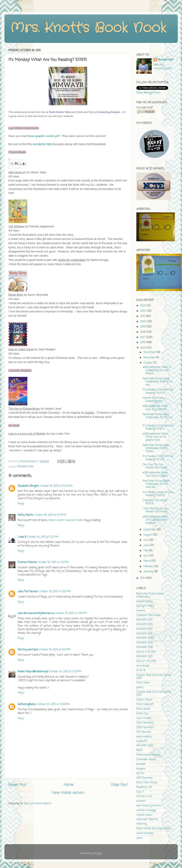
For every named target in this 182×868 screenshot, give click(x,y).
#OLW (140, 773)
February (149, 566)
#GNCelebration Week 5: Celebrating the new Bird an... (157, 370)
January (149, 572)
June (147, 545)
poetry (140, 687)
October (148, 363)
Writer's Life (144, 797)
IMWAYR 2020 (145, 638)
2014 (143, 578)
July (146, 540)
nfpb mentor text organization (154, 829)
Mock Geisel (143, 709)
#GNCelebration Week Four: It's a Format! (155, 408)
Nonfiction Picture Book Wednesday (150, 595)
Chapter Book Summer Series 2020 (154, 677)
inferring (142, 824)
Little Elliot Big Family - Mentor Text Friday (156, 510)
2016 (143, 343)
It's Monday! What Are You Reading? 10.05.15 (158, 494)
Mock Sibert (143, 683)
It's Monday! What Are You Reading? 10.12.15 (158, 458)
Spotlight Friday (145, 606)
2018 (143, 332)
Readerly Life (144, 787)
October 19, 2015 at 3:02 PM (55, 592)
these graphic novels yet (43, 136)
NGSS (140, 750)
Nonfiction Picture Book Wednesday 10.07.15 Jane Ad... (156, 484)
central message (146, 810)
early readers (144, 737)
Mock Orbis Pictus (147, 783)
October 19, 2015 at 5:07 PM (55, 650)
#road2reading (144, 601)
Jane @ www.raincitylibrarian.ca (36, 613)
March (148, 561)
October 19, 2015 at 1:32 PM (43, 537)
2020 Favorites (145, 727)
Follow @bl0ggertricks (148, 93)
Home (69, 785)
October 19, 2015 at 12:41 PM (50, 515)
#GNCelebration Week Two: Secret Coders (155, 474)
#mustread (143, 666)
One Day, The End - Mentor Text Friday (155, 466)
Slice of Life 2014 (146, 652)
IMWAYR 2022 (145, 746)
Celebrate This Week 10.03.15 (155, 502)
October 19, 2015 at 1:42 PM (53, 562)
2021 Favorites (144, 778)
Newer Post (17, 785)
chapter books (144, 815)
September (150, 530)
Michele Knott (166, 60)
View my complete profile (163, 67)
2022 (144, 311)
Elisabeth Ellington (28, 486)
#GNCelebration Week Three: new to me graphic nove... (155, 437)
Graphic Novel (144, 700)
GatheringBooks (27, 704)
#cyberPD (142, 741)
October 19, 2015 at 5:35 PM (65, 672)
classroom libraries (147, 819)
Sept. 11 (140, 792)
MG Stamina (144, 732)
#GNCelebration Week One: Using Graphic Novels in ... (155, 520)
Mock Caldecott (145, 704)
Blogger (98, 853)
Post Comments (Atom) (37, 804)
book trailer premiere (149, 806)
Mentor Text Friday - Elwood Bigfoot (154, 400)
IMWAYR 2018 (145, 647)
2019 (143, 327)
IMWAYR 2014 (145, 620)
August (148, 535)
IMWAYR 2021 (145, 657)
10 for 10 (141, 671)
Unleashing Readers (109, 112)
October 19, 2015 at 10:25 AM (56, 486)
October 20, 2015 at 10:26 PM (53, 704)
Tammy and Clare (28, 650)
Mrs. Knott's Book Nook (88, 28)
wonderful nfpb (42, 144)
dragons (141, 769)
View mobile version (68, 793)
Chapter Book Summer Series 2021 (154, 694)
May (146, 551)
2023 (144, 306)
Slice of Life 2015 (146, 661)
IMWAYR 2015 (25, 467)
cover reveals (144, 718)
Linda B (22, 537)
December (150, 352)
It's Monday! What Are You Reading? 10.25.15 (158, 391)
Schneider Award (146, 760)
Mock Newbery (145, 723)
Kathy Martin (26, 515)
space (140, 838)
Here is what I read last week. (66, 520)
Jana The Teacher (28, 592)
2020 (143, 322)
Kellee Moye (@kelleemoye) (33, 672)
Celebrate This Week (149, 615)
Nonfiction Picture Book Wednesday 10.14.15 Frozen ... (156, 448)
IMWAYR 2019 (145, 643)
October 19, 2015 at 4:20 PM (71, 613)
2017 (143, 337)
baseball (141, 764)
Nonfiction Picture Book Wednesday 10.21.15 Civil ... (158, 418)
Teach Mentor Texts (60, 112)
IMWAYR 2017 (144, 629)
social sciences (145, 833)
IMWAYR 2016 (145, 634)
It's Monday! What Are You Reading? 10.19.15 (158, 427)
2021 (143, 316)
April (146, 556)
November (150, 358)
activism (141, 801)
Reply (21, 504)
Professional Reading (148, 755)
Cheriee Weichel (27, 562)
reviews (141, 611)
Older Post (119, 785)
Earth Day (142, 714)
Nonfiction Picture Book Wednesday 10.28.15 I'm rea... (158, 382)
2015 (143, 348)
